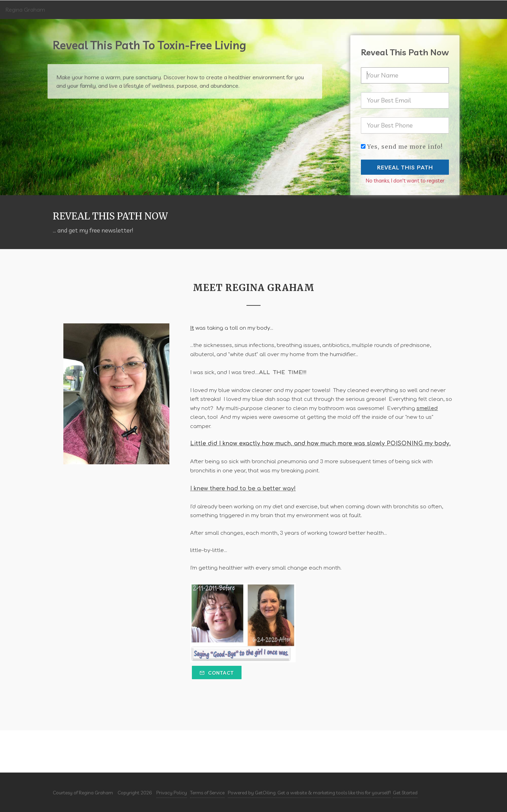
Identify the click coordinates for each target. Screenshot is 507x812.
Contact (217, 673)
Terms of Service (207, 793)
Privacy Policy (172, 793)
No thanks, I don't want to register (405, 181)
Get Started (405, 793)
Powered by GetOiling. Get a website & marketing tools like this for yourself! (309, 793)
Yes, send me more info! (405, 147)
